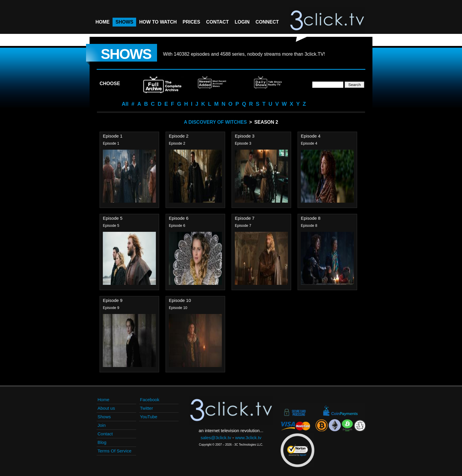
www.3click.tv (248, 438)
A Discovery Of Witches (215, 122)
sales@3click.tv (216, 438)
